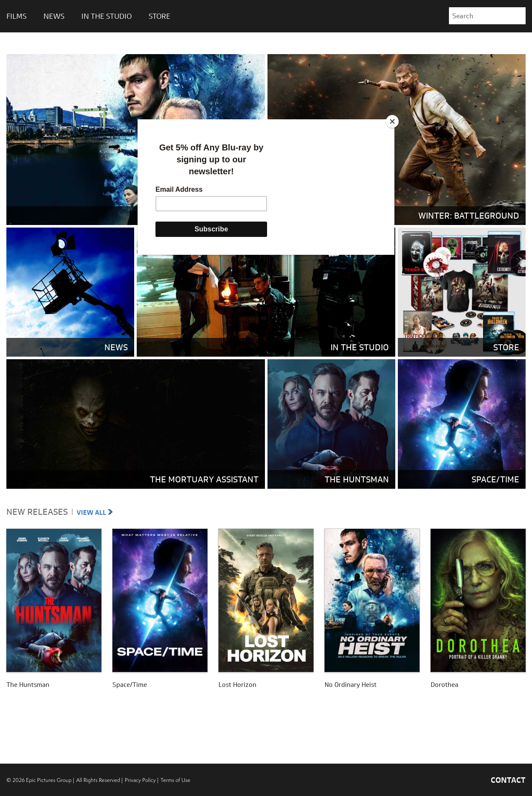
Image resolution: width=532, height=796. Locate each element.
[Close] (392, 121)
